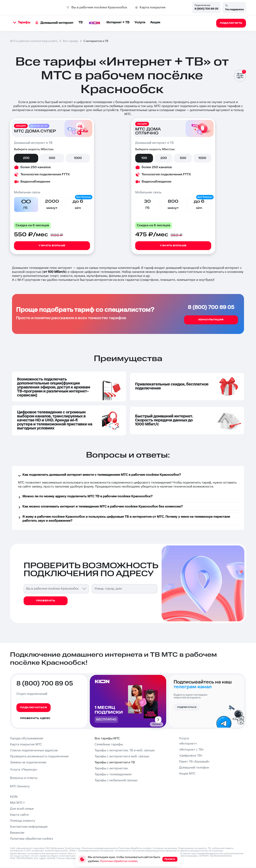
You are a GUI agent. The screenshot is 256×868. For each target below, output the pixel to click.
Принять (170, 859)
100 (144, 158)
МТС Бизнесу (20, 786)
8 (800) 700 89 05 (206, 9)
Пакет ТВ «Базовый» (194, 762)
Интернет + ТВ (118, 22)
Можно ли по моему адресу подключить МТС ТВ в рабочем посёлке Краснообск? (85, 497)
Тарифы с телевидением (113, 774)
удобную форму (82, 487)
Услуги (140, 22)
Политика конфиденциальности (100, 848)
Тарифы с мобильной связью (116, 780)
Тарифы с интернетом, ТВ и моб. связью (125, 750)
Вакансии (17, 833)
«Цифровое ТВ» (191, 756)
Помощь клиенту (22, 821)
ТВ (80, 22)
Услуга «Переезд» (24, 770)
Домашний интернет (54, 23)
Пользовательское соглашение (96, 851)
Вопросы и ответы (24, 778)
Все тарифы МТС (107, 738)
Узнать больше (52, 246)
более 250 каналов (35, 167)
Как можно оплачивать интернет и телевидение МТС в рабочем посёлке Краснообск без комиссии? (100, 507)
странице (217, 851)
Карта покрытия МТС (26, 744)
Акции (155, 22)
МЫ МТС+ (17, 803)
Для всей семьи (22, 809)
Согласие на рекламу (165, 848)
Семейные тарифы (109, 744)
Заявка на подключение (28, 762)
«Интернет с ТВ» (191, 750)
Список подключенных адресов (34, 750)
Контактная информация (29, 827)
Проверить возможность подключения (39, 756)
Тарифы (22, 22)
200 (26, 158)
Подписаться (187, 707)
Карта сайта (19, 815)
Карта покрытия (152, 7)
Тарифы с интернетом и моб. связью (122, 756)
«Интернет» (188, 744)
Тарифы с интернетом (111, 768)
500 (52, 158)
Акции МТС (187, 774)
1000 (78, 158)
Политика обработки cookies (31, 839)
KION (14, 797)
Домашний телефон (194, 768)
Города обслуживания (27, 738)
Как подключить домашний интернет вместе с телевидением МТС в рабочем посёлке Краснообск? (99, 476)
